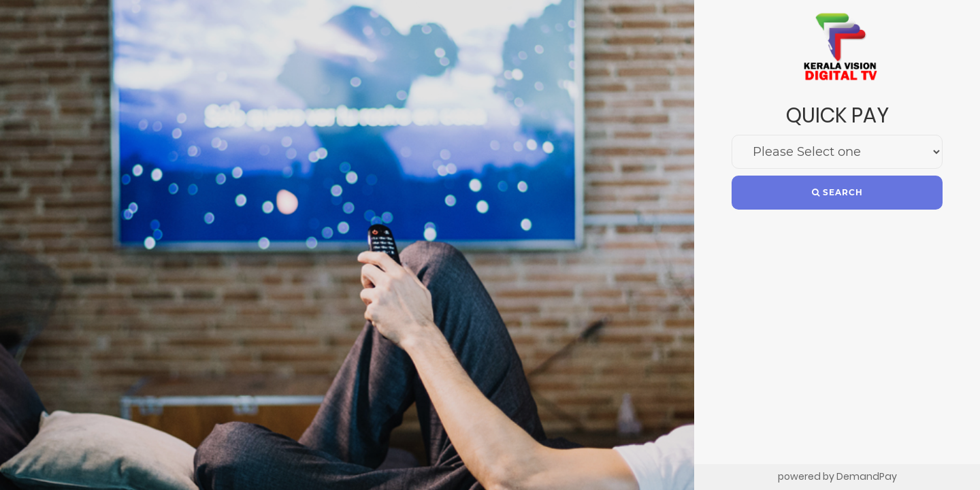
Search (837, 192)
